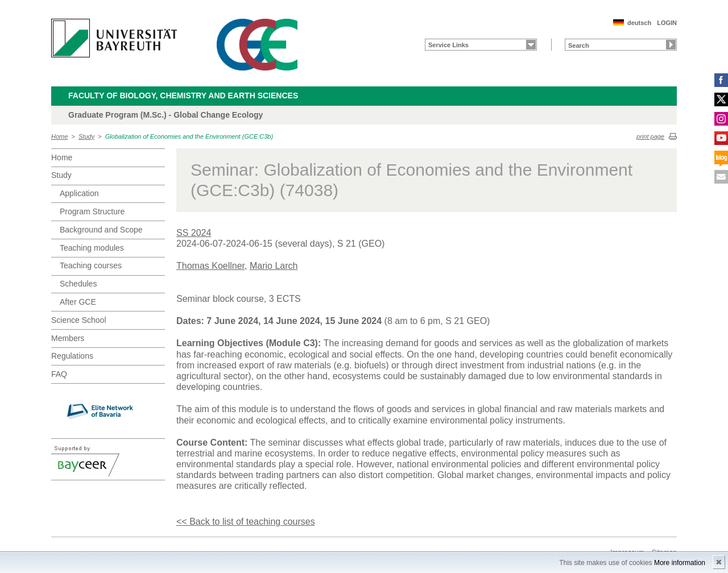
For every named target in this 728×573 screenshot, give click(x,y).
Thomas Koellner (210, 266)
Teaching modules (92, 248)
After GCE (78, 302)
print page (650, 136)
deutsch (639, 23)
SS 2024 (194, 233)
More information (680, 563)
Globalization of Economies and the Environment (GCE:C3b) (189, 136)
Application (79, 193)
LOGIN (667, 23)
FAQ (59, 374)
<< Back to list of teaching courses (246, 522)
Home (59, 136)
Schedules (78, 284)
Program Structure (92, 211)
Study (86, 136)
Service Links (448, 45)
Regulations (72, 356)
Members (68, 338)
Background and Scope (101, 230)
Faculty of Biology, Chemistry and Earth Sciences (183, 95)
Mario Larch (274, 266)
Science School (79, 320)
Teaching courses (91, 265)
